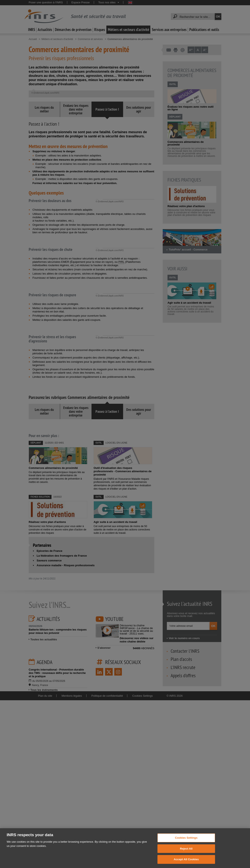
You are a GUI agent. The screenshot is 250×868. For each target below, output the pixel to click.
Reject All (186, 856)
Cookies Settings (186, 845)
